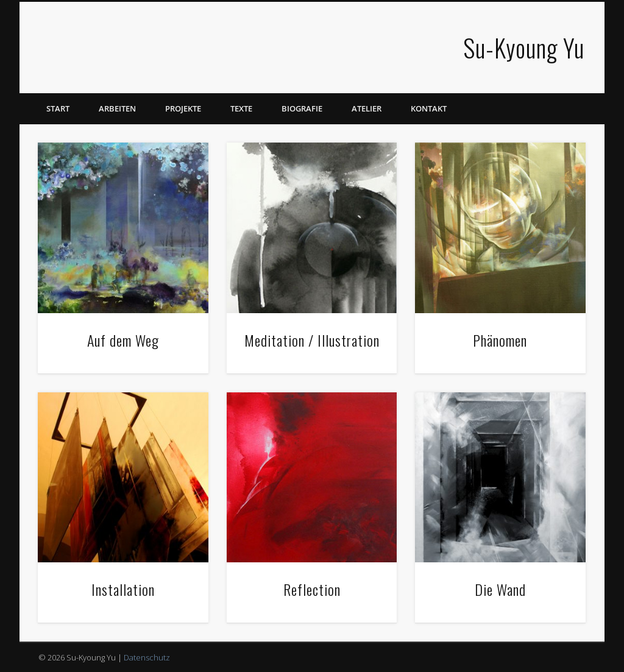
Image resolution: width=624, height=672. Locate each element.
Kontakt (429, 108)
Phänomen (500, 340)
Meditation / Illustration (312, 340)
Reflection (312, 589)
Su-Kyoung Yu (524, 48)
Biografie (302, 108)
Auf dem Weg (123, 340)
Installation (123, 589)
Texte (241, 108)
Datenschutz (147, 657)
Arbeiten (117, 108)
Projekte (183, 108)
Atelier (367, 108)
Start (58, 108)
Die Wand (500, 589)
